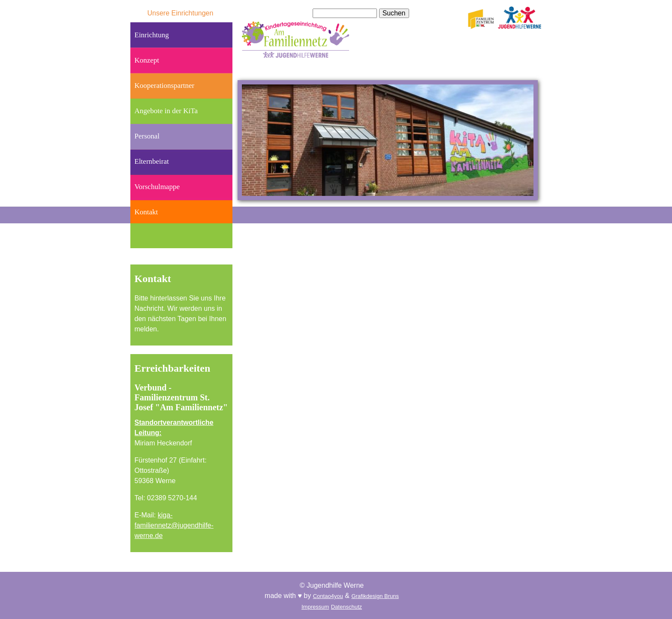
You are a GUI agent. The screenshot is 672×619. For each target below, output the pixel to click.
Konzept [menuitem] (147, 60)
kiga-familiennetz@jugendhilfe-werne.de (174, 525)
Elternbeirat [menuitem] (152, 161)
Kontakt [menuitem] (146, 212)
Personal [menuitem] (147, 136)
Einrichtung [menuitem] (152, 35)
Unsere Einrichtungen (181, 13)
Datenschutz (347, 607)
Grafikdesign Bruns (375, 596)
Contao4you (328, 596)
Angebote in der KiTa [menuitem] (166, 111)
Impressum (315, 607)
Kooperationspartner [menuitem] (165, 86)
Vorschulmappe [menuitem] (157, 187)
